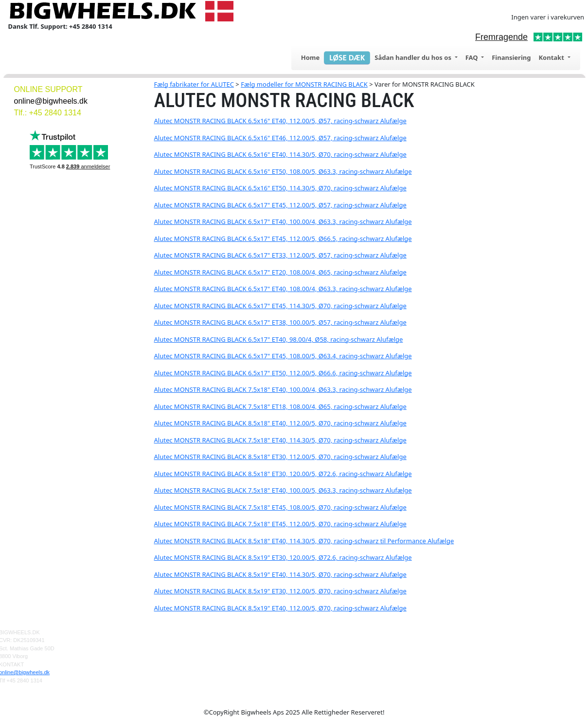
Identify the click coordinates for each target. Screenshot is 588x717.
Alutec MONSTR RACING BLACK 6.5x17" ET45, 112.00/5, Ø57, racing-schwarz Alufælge (280, 205)
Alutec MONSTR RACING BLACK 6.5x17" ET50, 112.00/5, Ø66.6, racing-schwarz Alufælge (283, 373)
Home (311, 57)
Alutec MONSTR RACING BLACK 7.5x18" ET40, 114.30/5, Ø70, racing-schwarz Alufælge (280, 440)
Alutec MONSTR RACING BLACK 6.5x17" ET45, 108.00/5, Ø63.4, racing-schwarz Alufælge (283, 356)
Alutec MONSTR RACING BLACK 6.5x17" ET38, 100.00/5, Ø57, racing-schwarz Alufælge (280, 322)
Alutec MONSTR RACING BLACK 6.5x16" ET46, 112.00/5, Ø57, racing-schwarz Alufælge (280, 138)
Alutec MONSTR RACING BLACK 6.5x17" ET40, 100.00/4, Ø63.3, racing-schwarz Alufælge (283, 221)
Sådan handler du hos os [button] (414, 57)
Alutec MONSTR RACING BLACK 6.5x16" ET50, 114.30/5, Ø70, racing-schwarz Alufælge (280, 188)
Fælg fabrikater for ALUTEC (194, 84)
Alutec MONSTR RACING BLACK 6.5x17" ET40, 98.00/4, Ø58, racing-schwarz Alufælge (279, 339)
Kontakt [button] (552, 57)
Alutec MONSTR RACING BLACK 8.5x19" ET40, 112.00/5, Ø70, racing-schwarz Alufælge (280, 608)
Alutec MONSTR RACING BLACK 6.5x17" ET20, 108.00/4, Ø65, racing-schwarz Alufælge (280, 272)
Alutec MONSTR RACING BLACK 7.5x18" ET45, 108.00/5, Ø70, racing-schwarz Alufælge (280, 507)
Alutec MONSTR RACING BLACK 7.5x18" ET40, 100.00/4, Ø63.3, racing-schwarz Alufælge (283, 389)
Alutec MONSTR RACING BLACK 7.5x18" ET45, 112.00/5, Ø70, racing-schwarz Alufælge (280, 524)
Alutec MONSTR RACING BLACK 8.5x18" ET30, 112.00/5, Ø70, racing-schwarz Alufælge (280, 457)
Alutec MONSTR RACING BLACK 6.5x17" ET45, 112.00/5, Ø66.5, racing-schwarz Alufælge (283, 239)
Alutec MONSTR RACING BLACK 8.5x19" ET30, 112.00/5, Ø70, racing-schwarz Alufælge (280, 591)
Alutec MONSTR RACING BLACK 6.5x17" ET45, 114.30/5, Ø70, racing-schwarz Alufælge (280, 306)
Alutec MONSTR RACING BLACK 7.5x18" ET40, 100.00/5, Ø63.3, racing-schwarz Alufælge (283, 490)
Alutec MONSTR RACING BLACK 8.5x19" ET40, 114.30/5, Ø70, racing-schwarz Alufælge (280, 574)
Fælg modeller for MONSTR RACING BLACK (304, 84)
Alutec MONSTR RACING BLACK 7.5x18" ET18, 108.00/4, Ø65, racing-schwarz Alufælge (280, 406)
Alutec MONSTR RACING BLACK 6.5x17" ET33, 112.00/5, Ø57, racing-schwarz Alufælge (280, 255)
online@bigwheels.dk (51, 101)
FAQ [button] (472, 57)
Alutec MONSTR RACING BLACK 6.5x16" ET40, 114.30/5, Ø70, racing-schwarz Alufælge (280, 154)
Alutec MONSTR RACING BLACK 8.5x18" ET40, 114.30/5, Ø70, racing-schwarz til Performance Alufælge (304, 541)
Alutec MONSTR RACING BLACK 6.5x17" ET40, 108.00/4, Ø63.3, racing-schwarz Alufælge (283, 289)
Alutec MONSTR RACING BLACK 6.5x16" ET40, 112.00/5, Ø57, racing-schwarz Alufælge (280, 121)
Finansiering (511, 57)
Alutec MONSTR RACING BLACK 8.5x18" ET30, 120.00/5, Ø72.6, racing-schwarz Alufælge (283, 474)
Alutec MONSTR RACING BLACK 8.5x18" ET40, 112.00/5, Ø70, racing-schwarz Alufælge (280, 423)
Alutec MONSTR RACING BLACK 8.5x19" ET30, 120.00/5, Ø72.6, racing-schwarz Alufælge (283, 557)
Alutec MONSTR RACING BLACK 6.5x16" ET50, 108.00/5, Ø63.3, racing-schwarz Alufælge (283, 171)
